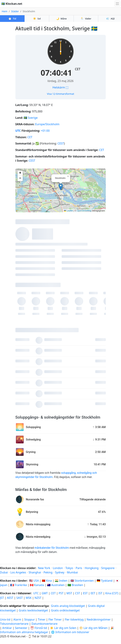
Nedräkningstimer (99, 619)
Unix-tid (5, 619)
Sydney (60, 572)
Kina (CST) (112, 593)
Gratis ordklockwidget (65, 610)
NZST (38, 598)
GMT (45, 593)
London (58, 568)
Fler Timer (55, 619)
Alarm (17, 619)
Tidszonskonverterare (15, 624)
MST (69, 593)
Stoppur (29, 619)
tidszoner (24, 593)
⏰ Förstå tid (39, 628)
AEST (10, 598)
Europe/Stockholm (47, 124)
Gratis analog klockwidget (68, 606)
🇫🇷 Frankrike (19, 585)
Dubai (4, 572)
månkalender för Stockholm (52, 548)
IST (100, 593)
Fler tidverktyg (75, 619)
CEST (61, 143)
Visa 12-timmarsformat (60, 94)
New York (44, 568)
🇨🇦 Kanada (37, 585)
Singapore (108, 568)
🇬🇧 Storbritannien (82, 581)
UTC (18, 131)
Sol (37, 18)
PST (61, 593)
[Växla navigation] (117, 4)
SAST (20, 598)
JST (2, 598)
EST (85, 593)
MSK (29, 598)
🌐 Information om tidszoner (70, 632)
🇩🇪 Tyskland (105, 581)
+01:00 (45, 131)
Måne (61, 18)
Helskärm (61, 87)
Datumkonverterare (45, 624)
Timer (42, 619)
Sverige (33, 118)
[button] (61, 187)
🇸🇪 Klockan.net (12, 4)
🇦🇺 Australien (56, 585)
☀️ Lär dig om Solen (63, 628)
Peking (48, 572)
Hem (5, 11)
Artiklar (7, 628)
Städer (15, 11)
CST (78, 593)
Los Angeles (18, 572)
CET (78, 69)
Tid (12, 18)
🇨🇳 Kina (47, 581)
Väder (86, 18)
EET (93, 593)
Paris (79, 568)
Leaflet (68, 211)
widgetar (15, 606)
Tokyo (69, 568)
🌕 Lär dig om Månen (93, 628)
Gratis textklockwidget (33, 610)
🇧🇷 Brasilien (75, 585)
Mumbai (72, 572)
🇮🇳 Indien (61, 581)
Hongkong (92, 568)
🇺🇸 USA (34, 581)
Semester (21, 628)
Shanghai (35, 572)
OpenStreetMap (84, 211)
